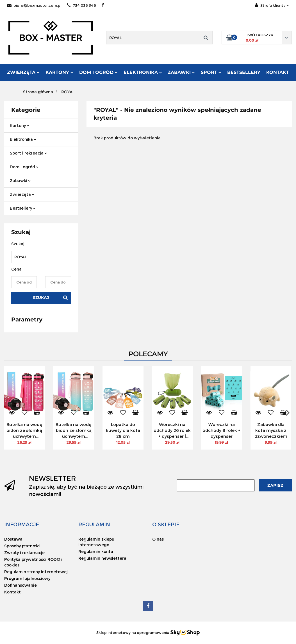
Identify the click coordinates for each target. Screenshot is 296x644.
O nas (158, 539)
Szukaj (41, 298)
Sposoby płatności (22, 546)
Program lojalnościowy (27, 578)
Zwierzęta (23, 72)
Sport (211, 72)
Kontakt (278, 72)
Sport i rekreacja (28, 153)
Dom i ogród (98, 72)
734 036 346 (82, 5)
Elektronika (143, 72)
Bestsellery (244, 72)
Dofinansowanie (21, 585)
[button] (22, 524)
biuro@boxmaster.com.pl (34, 5)
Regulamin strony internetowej (36, 572)
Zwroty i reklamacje (24, 553)
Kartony (59, 72)
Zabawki (181, 72)
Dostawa (13, 539)
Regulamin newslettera (102, 558)
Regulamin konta (96, 551)
